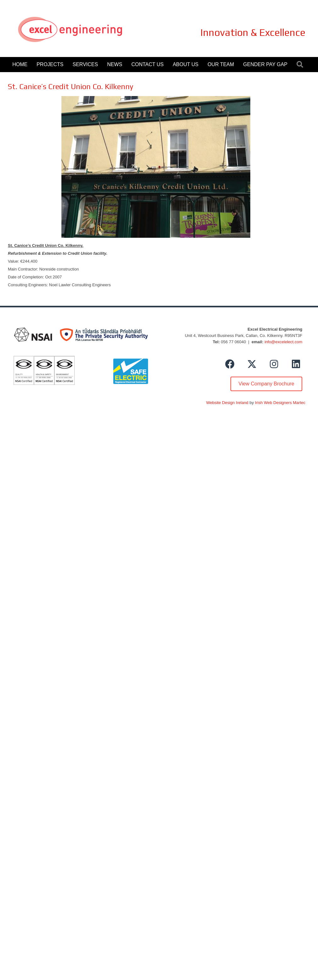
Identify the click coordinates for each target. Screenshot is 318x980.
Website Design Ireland (227, 403)
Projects (50, 64)
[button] (230, 364)
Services (85, 64)
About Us (186, 64)
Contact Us (148, 64)
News (115, 64)
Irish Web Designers (273, 403)
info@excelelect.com (283, 342)
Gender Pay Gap (265, 64)
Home (20, 64)
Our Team (221, 64)
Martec (299, 403)
